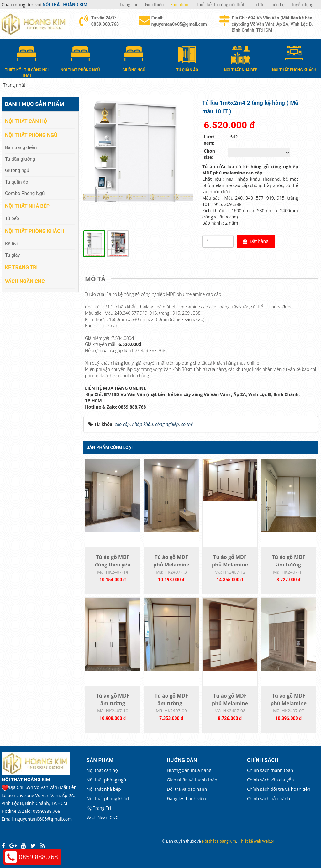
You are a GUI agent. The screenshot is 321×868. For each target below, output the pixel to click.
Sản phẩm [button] (180, 5)
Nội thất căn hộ (26, 121)
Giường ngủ (17, 170)
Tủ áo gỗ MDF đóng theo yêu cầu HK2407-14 (113, 565)
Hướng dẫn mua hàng (189, 770)
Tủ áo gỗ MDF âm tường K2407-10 (113, 703)
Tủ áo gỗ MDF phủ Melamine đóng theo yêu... (171, 565)
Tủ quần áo (17, 182)
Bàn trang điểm (21, 147)
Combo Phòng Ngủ (25, 193)
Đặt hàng (256, 241)
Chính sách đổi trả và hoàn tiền (279, 789)
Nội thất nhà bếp (27, 206)
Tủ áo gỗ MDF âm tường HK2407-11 (288, 565)
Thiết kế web (250, 841)
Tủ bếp (12, 218)
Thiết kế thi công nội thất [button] (220, 5)
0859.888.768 (38, 857)
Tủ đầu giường (20, 159)
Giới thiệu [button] (155, 5)
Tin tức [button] (258, 5)
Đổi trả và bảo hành (187, 789)
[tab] (97, 279)
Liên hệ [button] (278, 5)
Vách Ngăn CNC (25, 281)
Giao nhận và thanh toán (192, 780)
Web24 (268, 841)
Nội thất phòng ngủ (31, 135)
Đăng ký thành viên (186, 798)
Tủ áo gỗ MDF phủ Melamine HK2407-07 (289, 703)
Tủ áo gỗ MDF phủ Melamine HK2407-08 (230, 703)
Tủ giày (12, 255)
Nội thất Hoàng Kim (219, 841)
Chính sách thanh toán (270, 770)
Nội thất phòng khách (34, 231)
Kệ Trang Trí (21, 268)
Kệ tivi (11, 244)
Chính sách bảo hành (268, 798)
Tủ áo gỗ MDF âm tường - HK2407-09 (171, 703)
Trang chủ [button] (129, 5)
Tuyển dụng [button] (302, 5)
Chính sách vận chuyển (270, 780)
